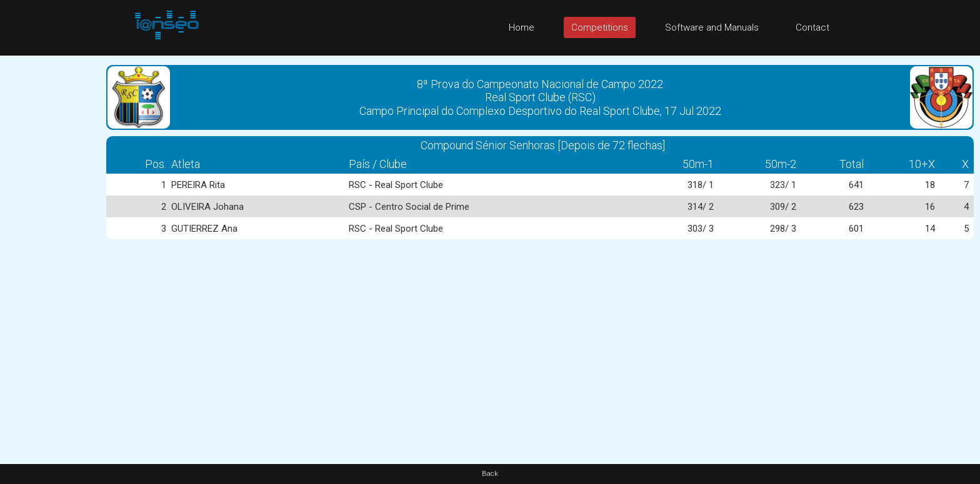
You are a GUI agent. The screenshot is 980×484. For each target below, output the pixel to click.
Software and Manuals (712, 27)
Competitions (600, 27)
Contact (812, 27)
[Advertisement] (50, 243)
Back (490, 474)
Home (522, 27)
